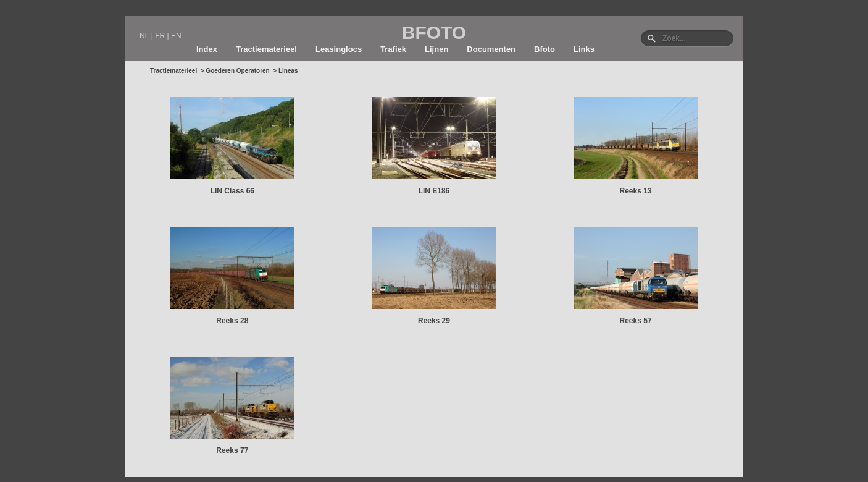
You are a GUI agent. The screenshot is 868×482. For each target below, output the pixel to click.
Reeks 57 (636, 321)
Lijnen (436, 49)
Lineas (288, 71)
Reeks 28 (232, 321)
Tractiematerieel (266, 49)
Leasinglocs (339, 49)
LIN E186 (434, 191)
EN (176, 36)
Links (584, 49)
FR (160, 36)
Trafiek (393, 49)
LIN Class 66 (232, 191)
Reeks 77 (232, 450)
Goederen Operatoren (237, 71)
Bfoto (545, 49)
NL (144, 36)
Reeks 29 (434, 321)
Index (207, 49)
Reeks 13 (636, 191)
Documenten (491, 49)
